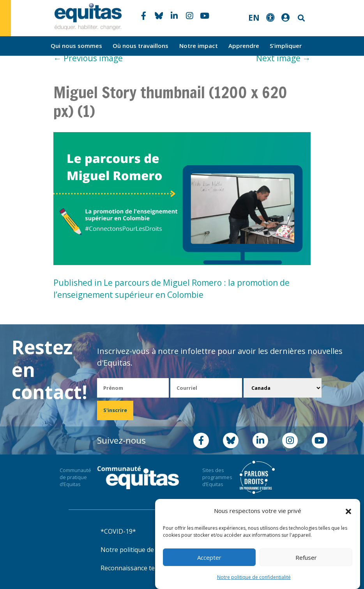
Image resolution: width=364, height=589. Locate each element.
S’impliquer (286, 46)
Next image (283, 58)
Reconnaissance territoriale (141, 568)
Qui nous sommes (76, 46)
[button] (348, 511)
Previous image (88, 58)
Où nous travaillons (140, 46)
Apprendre (244, 46)
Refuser (306, 557)
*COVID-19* (118, 531)
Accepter (209, 557)
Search (300, 18)
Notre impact (199, 46)
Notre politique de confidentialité (254, 577)
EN (254, 18)
